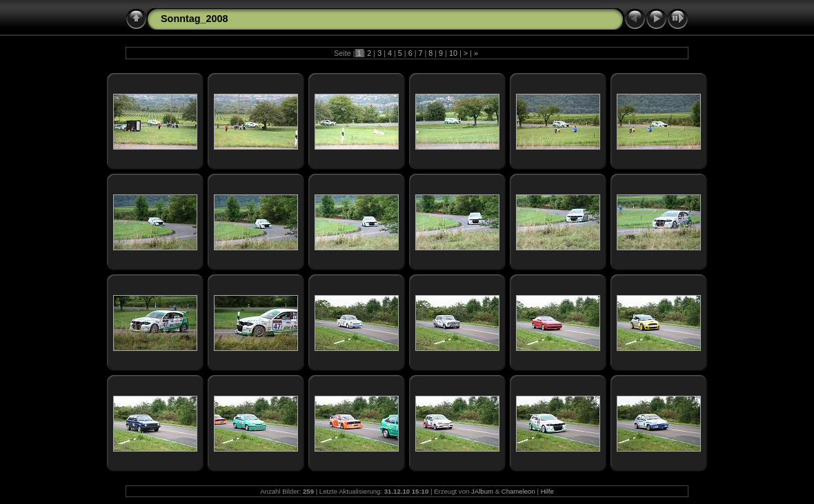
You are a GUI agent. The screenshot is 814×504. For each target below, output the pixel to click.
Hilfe (547, 491)
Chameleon (518, 491)
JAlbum (482, 491)
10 (453, 53)
